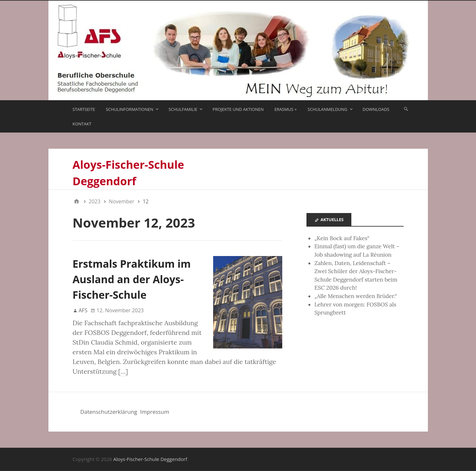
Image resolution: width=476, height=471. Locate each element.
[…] (123, 371)
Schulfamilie (183, 109)
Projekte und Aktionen (238, 109)
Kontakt (82, 124)
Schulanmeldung (328, 109)
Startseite (84, 109)
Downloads (376, 109)
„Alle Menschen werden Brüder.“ (356, 296)
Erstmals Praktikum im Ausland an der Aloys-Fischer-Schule (132, 279)
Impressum (155, 412)
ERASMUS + (286, 109)
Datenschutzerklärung (109, 412)
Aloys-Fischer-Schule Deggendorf (150, 459)
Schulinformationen (130, 109)
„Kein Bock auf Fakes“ (342, 238)
